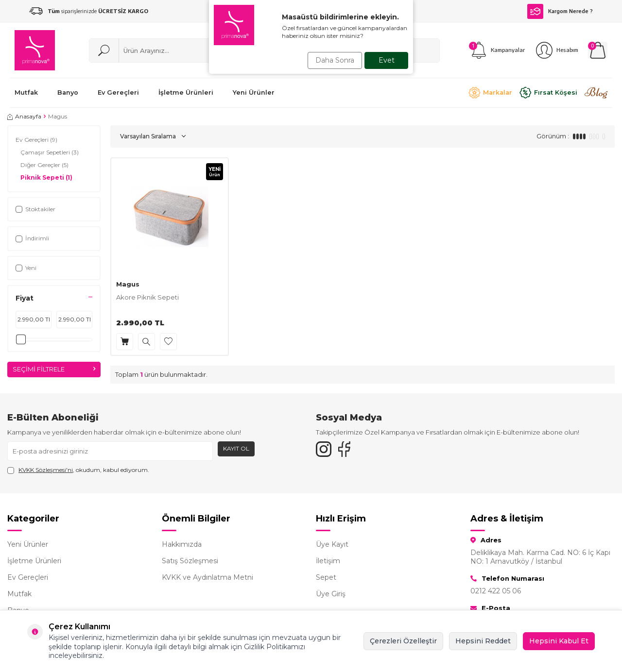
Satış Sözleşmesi (190, 561)
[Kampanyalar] (497, 50)
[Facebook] (350, 451)
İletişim (328, 561)
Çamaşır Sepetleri (50, 152)
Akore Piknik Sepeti (147, 297)
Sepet (326, 577)
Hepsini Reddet (483, 641)
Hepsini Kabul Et (559, 641)
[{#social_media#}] (326, 451)
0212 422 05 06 (496, 591)
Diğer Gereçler (44, 165)
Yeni (26, 268)
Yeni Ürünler (28, 544)
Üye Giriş (331, 594)
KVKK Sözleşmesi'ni (46, 470)
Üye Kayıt (332, 544)
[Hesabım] (556, 50)
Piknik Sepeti (46, 178)
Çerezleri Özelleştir (403, 641)
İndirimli (32, 238)
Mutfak (19, 594)
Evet (387, 60)
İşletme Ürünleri (34, 561)
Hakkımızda (182, 544)
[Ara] (104, 50)
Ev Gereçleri (36, 140)
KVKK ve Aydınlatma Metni (207, 577)
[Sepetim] (598, 50)
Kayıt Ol (236, 448)
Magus (128, 284)
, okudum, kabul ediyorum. (78, 470)
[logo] (35, 50)
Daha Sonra (332, 60)
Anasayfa (24, 116)
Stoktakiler (35, 209)
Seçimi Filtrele (54, 370)
